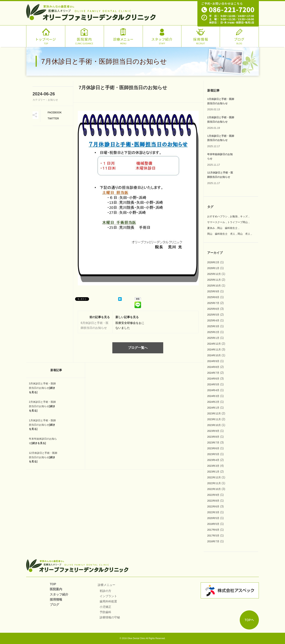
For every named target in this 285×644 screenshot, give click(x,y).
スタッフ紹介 (59, 594)
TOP (53, 584)
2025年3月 (213, 326)
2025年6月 (213, 309)
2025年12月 (214, 274)
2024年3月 (213, 396)
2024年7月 (213, 373)
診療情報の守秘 (110, 617)
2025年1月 (213, 338)
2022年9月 (213, 495)
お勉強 (234, 216)
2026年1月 (213, 268)
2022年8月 (213, 501)
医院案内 (56, 589)
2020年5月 (213, 518)
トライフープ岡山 (238, 222)
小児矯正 (105, 607)
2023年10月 (214, 425)
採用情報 (56, 600)
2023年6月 (213, 448)
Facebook (55, 112)
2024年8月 (213, 367)
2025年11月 (214, 280)
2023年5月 (213, 454)
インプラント (108, 596)
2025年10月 (214, 286)
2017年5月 (213, 536)
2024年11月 (214, 350)
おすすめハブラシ (217, 216)
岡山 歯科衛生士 (227, 228)
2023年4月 (213, 460)
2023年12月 (214, 413)
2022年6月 (213, 506)
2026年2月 (213, 262)
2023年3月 (213, 466)
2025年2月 (213, 332)
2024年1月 (213, 408)
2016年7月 (213, 541)
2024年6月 (213, 379)
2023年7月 (213, 443)
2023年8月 (213, 437)
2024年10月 (214, 355)
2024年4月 (213, 390)
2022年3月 (213, 512)
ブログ (54, 605)
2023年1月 (213, 472)
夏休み (211, 228)
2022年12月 (214, 477)
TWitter (53, 118)
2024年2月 (213, 402)
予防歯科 (105, 612)
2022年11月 (214, 483)
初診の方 (105, 591)
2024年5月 (213, 384)
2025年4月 (213, 320)
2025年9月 (213, 291)
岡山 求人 (244, 234)
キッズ (244, 216)
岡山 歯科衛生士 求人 (221, 234)
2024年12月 (214, 344)
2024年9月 (213, 361)
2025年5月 (213, 315)
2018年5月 (213, 524)
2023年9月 (213, 431)
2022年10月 (214, 489)
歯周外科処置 (108, 601)
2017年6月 (213, 530)
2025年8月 (213, 297)
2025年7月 (213, 303)
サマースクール (216, 222)
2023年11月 (214, 419)
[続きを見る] (39, 443)
